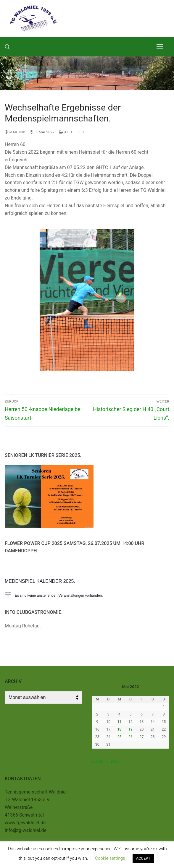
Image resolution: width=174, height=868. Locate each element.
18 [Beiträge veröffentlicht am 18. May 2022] (120, 729)
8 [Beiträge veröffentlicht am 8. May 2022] (164, 714)
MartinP (15, 132)
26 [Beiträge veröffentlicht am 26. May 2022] (130, 737)
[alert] (87, 596)
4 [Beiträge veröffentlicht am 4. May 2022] (119, 714)
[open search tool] (7, 47)
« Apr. (98, 761)
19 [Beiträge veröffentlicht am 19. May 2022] (130, 729)
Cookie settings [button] (110, 858)
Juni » (113, 761)
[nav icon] (160, 47)
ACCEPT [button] (143, 858)
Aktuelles (71, 132)
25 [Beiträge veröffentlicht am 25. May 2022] (120, 737)
